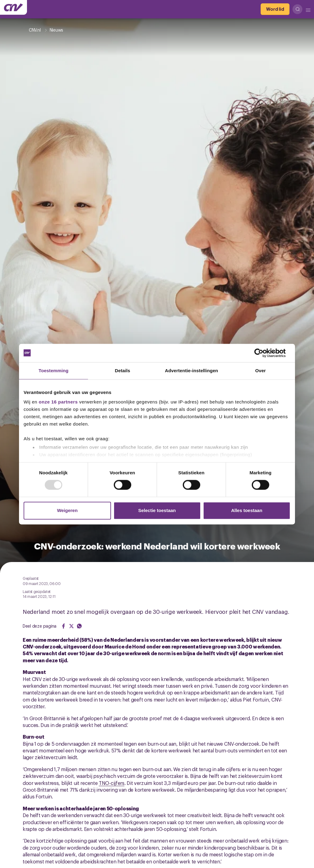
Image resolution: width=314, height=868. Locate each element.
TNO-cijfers (112, 783)
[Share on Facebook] (63, 626)
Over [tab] (260, 371)
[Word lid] (275, 9)
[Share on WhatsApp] (79, 626)
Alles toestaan (247, 510)
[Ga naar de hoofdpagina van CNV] (13, 7)
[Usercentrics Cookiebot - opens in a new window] (264, 353)
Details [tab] (123, 371)
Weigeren (67, 510)
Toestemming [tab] (54, 371)
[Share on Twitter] (71, 626)
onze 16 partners (58, 402)
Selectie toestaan (157, 510)
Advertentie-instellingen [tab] (191, 371)
